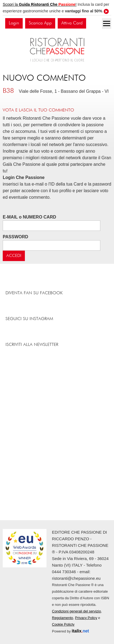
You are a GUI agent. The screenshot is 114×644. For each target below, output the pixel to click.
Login (14, 23)
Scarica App (40, 23)
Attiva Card (72, 23)
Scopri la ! (40, 4)
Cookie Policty (63, 624)
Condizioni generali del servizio (76, 611)
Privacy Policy (86, 618)
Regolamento (62, 618)
